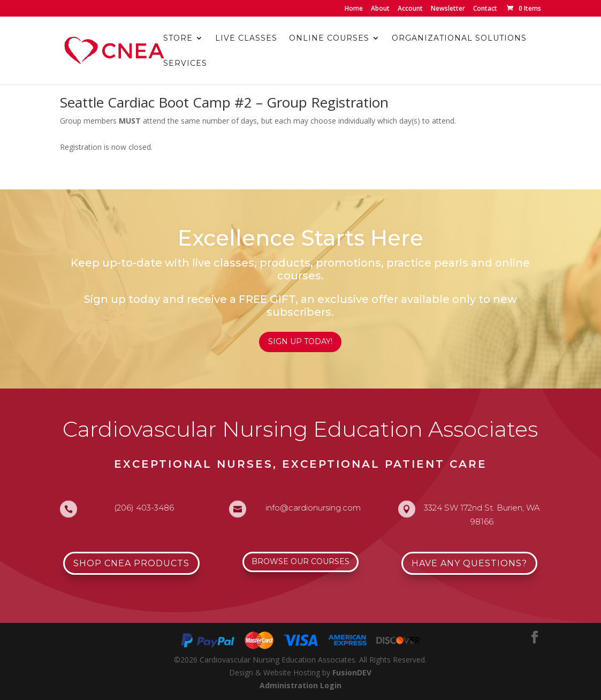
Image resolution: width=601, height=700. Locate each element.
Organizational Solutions (459, 39)
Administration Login (300, 685)
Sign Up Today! (300, 341)
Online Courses (329, 39)
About (380, 9)
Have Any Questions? (469, 563)
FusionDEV (352, 672)
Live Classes (246, 39)
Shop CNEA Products (131, 563)
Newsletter (448, 9)
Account (410, 9)
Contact (485, 9)
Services (185, 64)
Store (178, 39)
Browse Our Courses (300, 561)
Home (354, 9)
